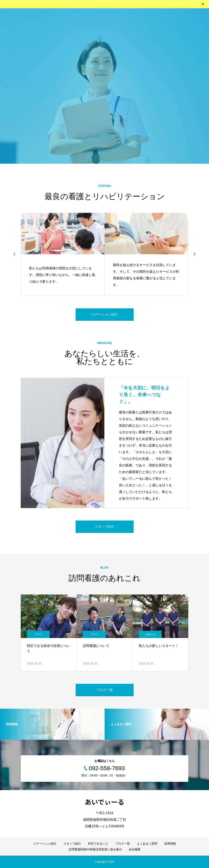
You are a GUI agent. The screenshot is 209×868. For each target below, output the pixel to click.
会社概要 (135, 849)
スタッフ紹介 (105, 527)
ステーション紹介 (105, 314)
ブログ (38, 634)
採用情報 (170, 844)
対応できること (98, 844)
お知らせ (150, 634)
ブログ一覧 (105, 690)
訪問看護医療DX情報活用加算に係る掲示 (95, 849)
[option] (104, 86)
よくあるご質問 (147, 844)
